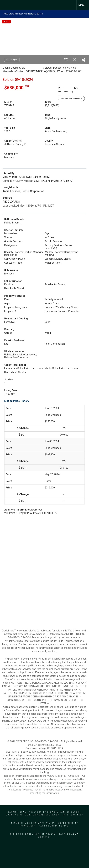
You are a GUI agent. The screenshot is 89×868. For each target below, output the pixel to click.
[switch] (66, 60)
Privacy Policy (44, 823)
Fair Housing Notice (54, 826)
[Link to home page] (6, 5)
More (82, 5)
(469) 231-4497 (73, 815)
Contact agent (12, 60)
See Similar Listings (71, 98)
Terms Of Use (21, 823)
